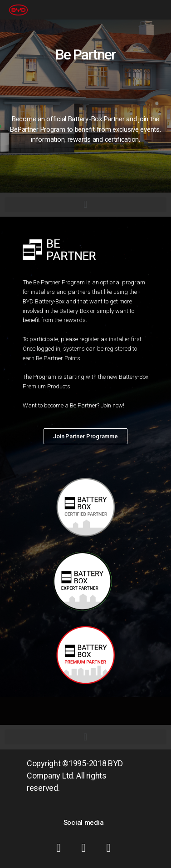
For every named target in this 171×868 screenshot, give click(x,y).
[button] (85, 436)
